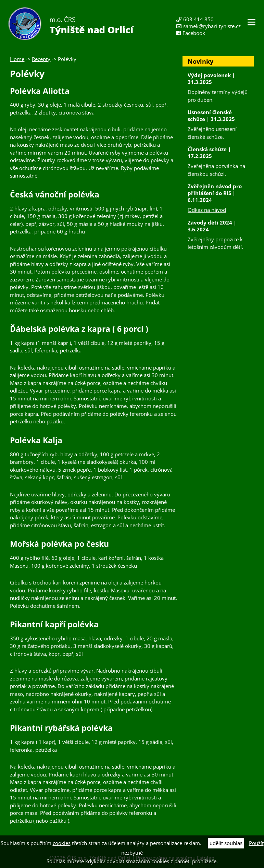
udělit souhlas (226, 843)
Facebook (194, 33)
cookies (62, 843)
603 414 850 (198, 19)
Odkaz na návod (207, 210)
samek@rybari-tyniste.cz (212, 26)
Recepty (41, 59)
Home (17, 59)
